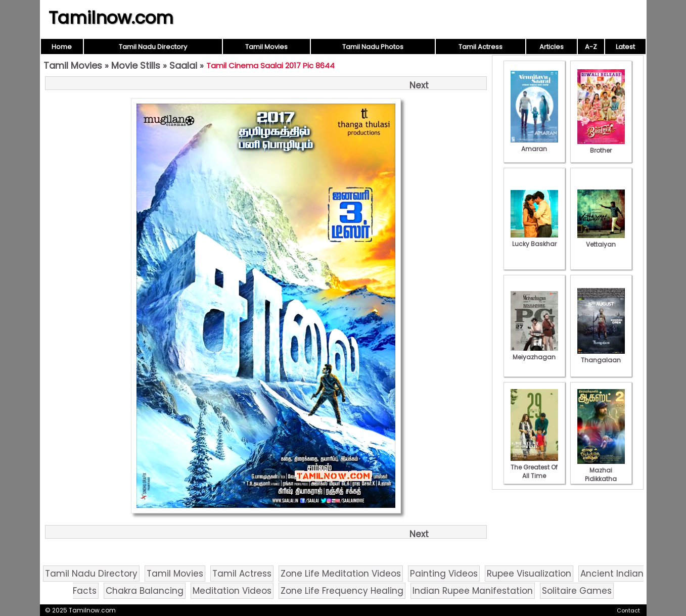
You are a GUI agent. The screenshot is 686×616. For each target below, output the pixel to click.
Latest (625, 47)
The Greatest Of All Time (534, 467)
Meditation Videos (232, 591)
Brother (601, 146)
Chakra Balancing (145, 591)
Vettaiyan (601, 240)
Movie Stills (136, 65)
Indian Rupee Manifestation (473, 591)
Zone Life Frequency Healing (342, 591)
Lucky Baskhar (534, 240)
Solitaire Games (577, 591)
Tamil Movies (266, 47)
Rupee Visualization (529, 574)
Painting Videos (444, 574)
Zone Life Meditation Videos (341, 574)
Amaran (534, 145)
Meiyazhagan (534, 353)
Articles (552, 47)
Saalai (183, 65)
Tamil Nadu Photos (373, 47)
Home (62, 47)
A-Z (591, 47)
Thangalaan (601, 356)
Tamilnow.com (111, 18)
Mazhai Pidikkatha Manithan (601, 475)
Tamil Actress (481, 47)
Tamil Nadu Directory (153, 47)
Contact (628, 610)
